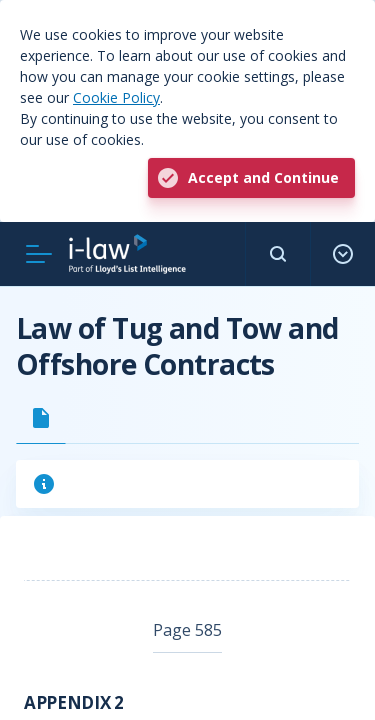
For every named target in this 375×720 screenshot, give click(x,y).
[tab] (41, 418)
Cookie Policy (116, 97)
